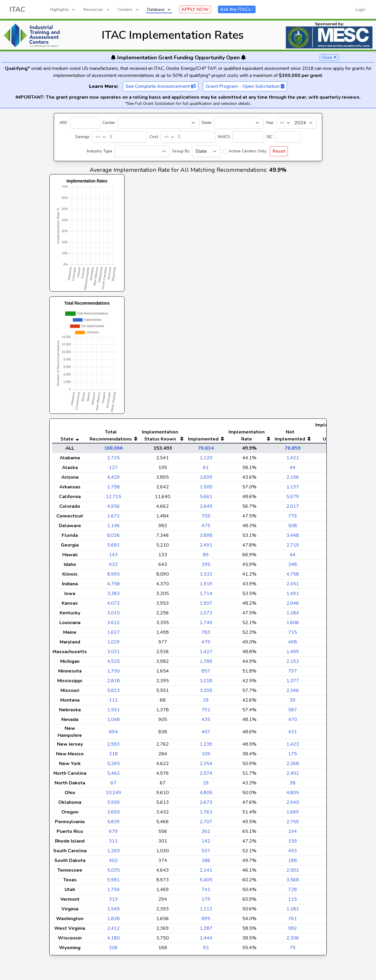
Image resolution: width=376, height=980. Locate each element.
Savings (82, 137)
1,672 (114, 528)
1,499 (293, 663)
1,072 (206, 625)
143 (113, 567)
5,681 (114, 557)
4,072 (114, 615)
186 (206, 872)
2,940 (293, 814)
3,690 (114, 824)
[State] (239, 123)
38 (293, 795)
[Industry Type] (142, 151)
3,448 (293, 547)
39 (293, 712)
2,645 (206, 518)
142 (206, 853)
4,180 (114, 950)
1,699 (206, 489)
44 (293, 479)
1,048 (114, 731)
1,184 (293, 625)
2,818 (114, 692)
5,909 (114, 814)
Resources (97, 10)
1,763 (206, 824)
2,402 (293, 785)
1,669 (293, 824)
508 (293, 537)
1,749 (206, 634)
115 (293, 911)
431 (293, 744)
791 (206, 722)
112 (113, 712)
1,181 (293, 921)
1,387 (206, 940)
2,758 (114, 499)
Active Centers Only (248, 151)
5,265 (114, 775)
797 (293, 683)
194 (293, 843)
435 (206, 731)
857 (206, 683)
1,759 (114, 901)
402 (113, 872)
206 (113, 959)
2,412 (114, 940)
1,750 (114, 683)
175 (293, 766)
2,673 (206, 814)
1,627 (114, 644)
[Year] (296, 123)
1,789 (206, 673)
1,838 (114, 930)
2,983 (114, 756)
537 (206, 863)
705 (206, 528)
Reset (279, 151)
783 (206, 644)
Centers (129, 10)
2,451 (293, 596)
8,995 (114, 586)
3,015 (114, 625)
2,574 (206, 785)
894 (113, 744)
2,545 (114, 921)
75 (293, 959)
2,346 (293, 702)
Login (360, 10)
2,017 (293, 518)
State (207, 123)
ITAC (17, 9)
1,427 (206, 663)
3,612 (114, 634)
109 (206, 766)
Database (159, 10)
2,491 (206, 557)
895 (206, 930)
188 (293, 872)
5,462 (114, 785)
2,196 (293, 489)
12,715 (114, 508)
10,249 (114, 804)
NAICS (224, 137)
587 (293, 722)
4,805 (206, 804)
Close (329, 57)
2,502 (293, 882)
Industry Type (100, 151)
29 (206, 712)
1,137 (293, 499)
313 (113, 911)
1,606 (293, 634)
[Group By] (206, 151)
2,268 (293, 775)
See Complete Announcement (161, 86)
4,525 (114, 673)
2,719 (293, 557)
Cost (154, 137)
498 (293, 654)
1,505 (206, 499)
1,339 (206, 756)
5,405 (206, 892)
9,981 (114, 892)
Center (109, 123)
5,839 (114, 833)
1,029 (114, 654)
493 (293, 863)
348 (293, 576)
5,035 (114, 882)
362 (206, 843)
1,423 (293, 756)
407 (206, 744)
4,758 (293, 586)
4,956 (114, 518)
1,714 (206, 605)
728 (293, 901)
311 (113, 853)
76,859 (293, 460)
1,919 (206, 596)
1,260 (114, 863)
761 (293, 930)
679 (113, 843)
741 (206, 901)
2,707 (206, 833)
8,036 (114, 547)
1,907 (206, 615)
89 (206, 567)
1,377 (293, 692)
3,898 (206, 547)
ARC (63, 123)
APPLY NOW (195, 9)
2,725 (114, 470)
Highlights (63, 10)
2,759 (293, 833)
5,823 (114, 702)
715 (293, 644)
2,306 (293, 950)
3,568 (293, 892)
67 (113, 795)
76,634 (206, 460)
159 (293, 853)
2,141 (206, 882)
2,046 (293, 615)
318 (113, 766)
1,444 (206, 950)
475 (206, 537)
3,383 (114, 605)
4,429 (114, 489)
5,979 (293, 508)
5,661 (206, 508)
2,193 (293, 673)
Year (270, 123)
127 (113, 479)
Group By (181, 151)
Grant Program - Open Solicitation (245, 86)
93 (206, 959)
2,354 (206, 775)
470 (293, 731)
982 (293, 940)
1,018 (206, 692)
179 (206, 911)
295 (206, 576)
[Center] (158, 123)
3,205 (206, 702)
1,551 (114, 722)
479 (206, 654)
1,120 (206, 470)
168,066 (113, 460)
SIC (270, 137)
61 (206, 479)
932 (113, 576)
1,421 (293, 470)
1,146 (114, 537)
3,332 (206, 586)
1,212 (206, 921)
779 (293, 528)
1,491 (293, 605)
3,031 (114, 663)
